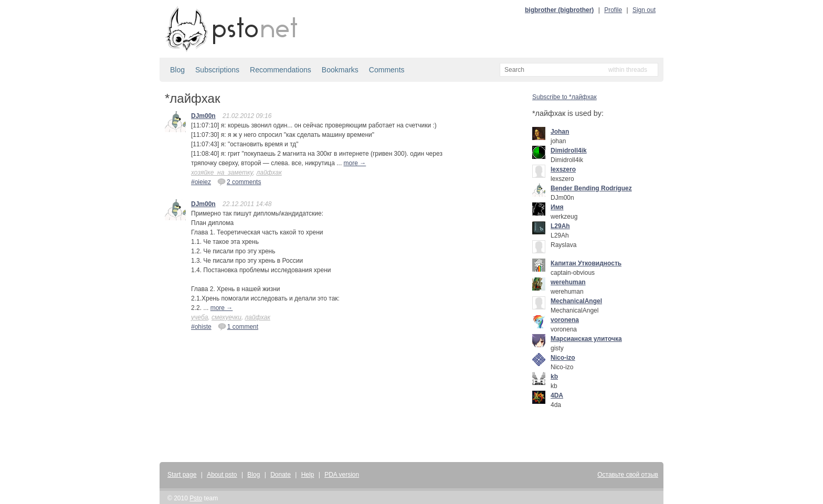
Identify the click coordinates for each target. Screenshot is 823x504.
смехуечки (226, 317)
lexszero (563, 169)
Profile (613, 10)
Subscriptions (217, 70)
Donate (281, 475)
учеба (199, 317)
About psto (222, 475)
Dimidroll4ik (569, 151)
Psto (196, 498)
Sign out (644, 10)
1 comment (238, 326)
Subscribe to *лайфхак (565, 97)
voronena (565, 320)
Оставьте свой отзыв (628, 475)
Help (308, 475)
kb (554, 377)
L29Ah (560, 226)
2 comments (239, 181)
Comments (387, 70)
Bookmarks (340, 70)
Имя (557, 207)
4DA (557, 395)
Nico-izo (563, 358)
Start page (182, 475)
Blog (177, 70)
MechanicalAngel (576, 301)
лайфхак (269, 173)
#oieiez (201, 182)
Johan (560, 132)
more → (355, 163)
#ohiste (201, 327)
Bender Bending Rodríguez (591, 188)
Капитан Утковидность (586, 263)
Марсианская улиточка (586, 339)
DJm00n (203, 116)
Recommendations (281, 70)
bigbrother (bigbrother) (559, 10)
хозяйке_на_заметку (222, 173)
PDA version (342, 475)
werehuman (568, 282)
